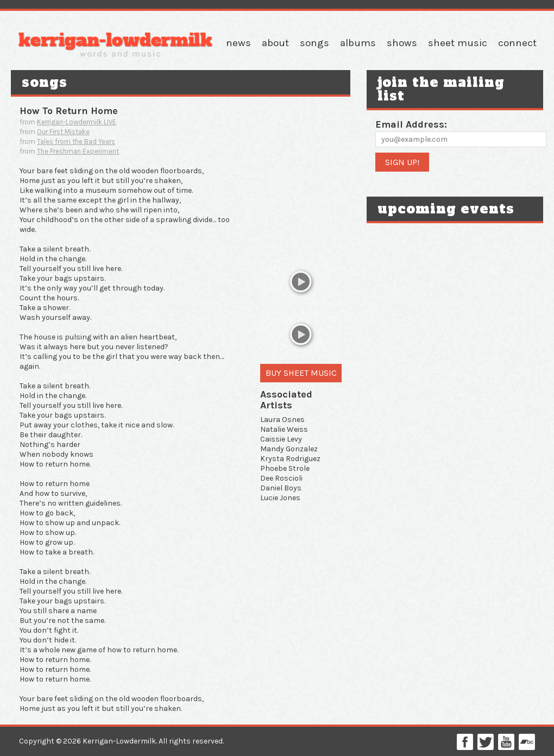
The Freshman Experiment (78, 151)
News (238, 43)
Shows (402, 43)
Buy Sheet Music (301, 373)
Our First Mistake (63, 132)
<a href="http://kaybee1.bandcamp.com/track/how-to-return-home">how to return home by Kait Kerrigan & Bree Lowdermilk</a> (301, 179)
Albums (358, 43)
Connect (517, 43)
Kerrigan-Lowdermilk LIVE (77, 122)
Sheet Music (458, 43)
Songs (314, 43)
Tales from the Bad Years (76, 141)
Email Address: (411, 124)
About (275, 43)
